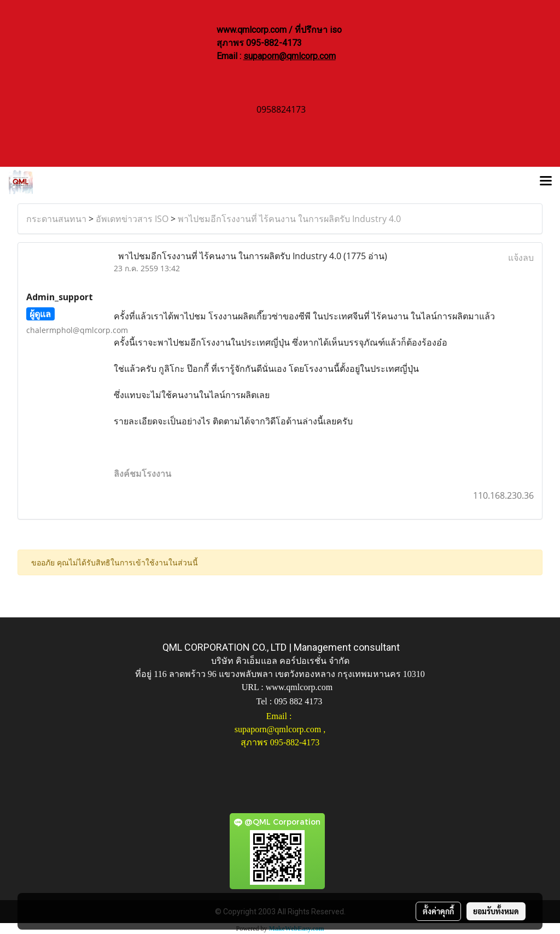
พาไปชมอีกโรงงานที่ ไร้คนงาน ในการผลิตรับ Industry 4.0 (289, 219)
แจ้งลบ (521, 258)
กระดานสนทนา (56, 219)
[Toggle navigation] (546, 182)
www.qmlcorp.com (299, 687)
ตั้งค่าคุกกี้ (438, 911)
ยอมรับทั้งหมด (496, 911)
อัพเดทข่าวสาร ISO (132, 219)
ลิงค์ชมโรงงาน (142, 474)
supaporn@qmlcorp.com (290, 56)
